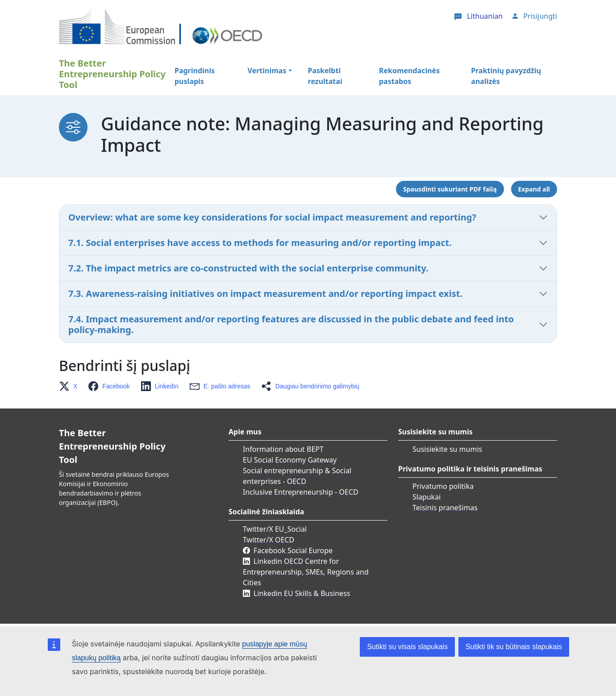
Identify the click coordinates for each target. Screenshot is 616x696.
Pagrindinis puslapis (195, 76)
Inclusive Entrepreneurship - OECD (301, 492)
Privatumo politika (443, 486)
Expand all (534, 189)
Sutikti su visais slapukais (407, 647)
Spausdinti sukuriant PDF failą (450, 189)
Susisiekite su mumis (447, 449)
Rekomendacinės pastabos (409, 76)
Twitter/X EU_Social (275, 529)
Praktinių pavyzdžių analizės (506, 76)
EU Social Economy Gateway (290, 460)
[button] (71, 386)
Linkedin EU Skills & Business (302, 593)
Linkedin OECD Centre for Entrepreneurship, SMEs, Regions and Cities (306, 572)
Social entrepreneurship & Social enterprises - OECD (297, 476)
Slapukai (427, 497)
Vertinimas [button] (267, 71)
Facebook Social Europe (293, 550)
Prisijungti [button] (540, 16)
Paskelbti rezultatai (325, 76)
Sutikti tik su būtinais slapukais (514, 647)
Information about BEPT (283, 449)
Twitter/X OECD (268, 540)
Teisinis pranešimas (445, 508)
